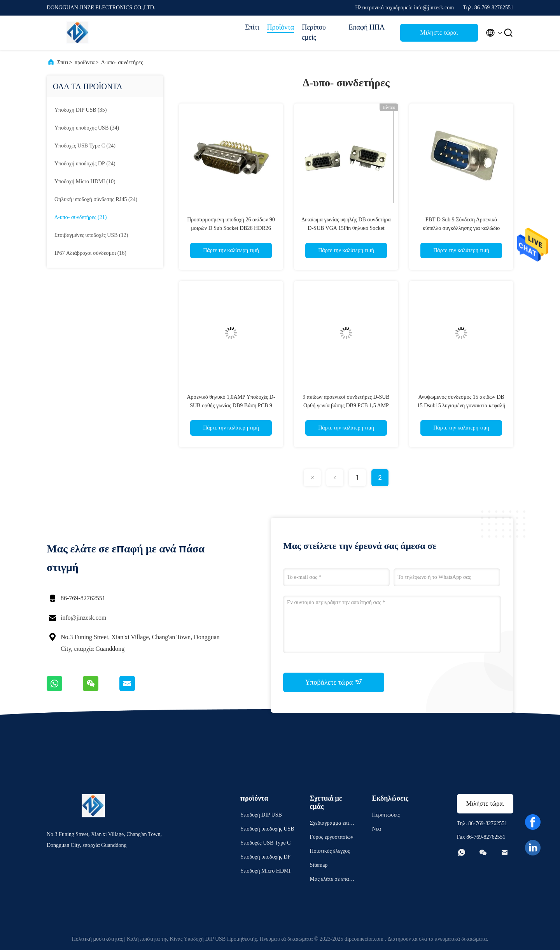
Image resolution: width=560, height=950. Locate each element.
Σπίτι (252, 27)
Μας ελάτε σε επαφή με (332, 880)
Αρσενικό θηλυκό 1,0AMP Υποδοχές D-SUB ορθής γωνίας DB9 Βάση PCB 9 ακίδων (231, 406)
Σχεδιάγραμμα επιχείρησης (332, 824)
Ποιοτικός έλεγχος (330, 851)
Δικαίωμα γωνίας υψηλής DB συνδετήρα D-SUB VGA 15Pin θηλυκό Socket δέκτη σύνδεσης (346, 228)
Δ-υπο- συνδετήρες (122, 62)
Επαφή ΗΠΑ (367, 27)
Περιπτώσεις (386, 815)
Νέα (376, 829)
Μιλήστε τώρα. (439, 32)
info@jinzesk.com (83, 618)
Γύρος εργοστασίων (331, 837)
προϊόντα (85, 62)
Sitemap (318, 865)
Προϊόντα (281, 27)
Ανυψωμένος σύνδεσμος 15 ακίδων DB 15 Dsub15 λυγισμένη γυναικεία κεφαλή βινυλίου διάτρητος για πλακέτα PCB (461, 406)
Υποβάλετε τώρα (333, 682)
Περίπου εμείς (314, 32)
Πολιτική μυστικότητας (97, 939)
